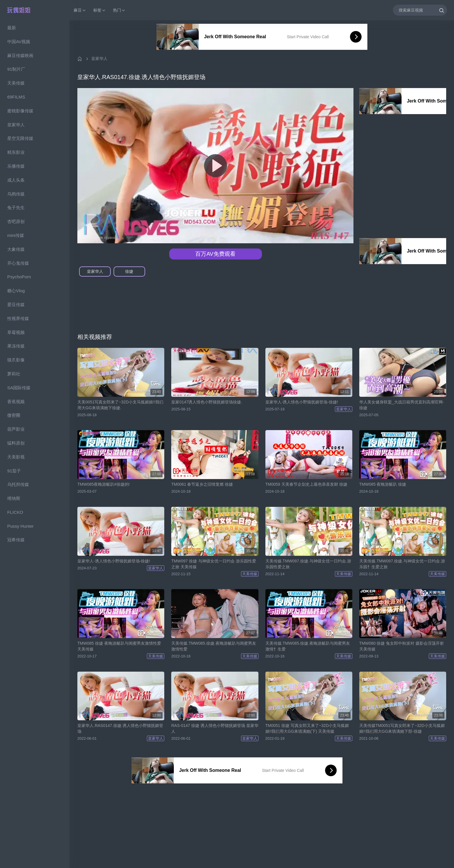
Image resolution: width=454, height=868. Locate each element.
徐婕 (129, 271)
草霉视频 (16, 332)
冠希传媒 (16, 540)
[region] (35, 444)
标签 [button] (100, 10)
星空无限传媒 (20, 138)
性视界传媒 (18, 318)
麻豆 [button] (80, 10)
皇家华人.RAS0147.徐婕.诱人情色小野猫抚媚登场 (120, 728)
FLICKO (15, 512)
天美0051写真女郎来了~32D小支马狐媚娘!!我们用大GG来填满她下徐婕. (120, 405)
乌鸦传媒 (16, 194)
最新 (12, 28)
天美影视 (16, 457)
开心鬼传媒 (18, 263)
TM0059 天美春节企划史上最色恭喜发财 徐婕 (306, 484)
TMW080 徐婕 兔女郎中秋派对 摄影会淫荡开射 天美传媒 (402, 646)
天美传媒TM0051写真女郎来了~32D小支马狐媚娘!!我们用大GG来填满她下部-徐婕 (402, 728)
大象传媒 (16, 249)
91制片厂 (16, 69)
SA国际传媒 (19, 388)
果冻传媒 (16, 346)
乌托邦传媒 (18, 484)
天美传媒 (16, 83)
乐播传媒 (16, 166)
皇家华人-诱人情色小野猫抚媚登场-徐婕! (302, 402)
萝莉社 (14, 374)
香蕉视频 (16, 402)
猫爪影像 (16, 360)
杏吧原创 (16, 221)
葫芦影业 (16, 429)
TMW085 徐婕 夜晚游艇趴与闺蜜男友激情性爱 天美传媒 (119, 646)
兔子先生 (16, 208)
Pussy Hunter (20, 526)
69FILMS (16, 97)
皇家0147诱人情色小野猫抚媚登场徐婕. (207, 402)
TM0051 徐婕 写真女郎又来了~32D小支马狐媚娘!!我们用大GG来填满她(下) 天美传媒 (307, 728)
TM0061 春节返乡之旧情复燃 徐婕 (202, 484)
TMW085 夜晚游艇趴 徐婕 (383, 484)
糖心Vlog (16, 291)
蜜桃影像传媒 (20, 111)
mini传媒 (16, 235)
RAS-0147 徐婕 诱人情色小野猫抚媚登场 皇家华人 (215, 728)
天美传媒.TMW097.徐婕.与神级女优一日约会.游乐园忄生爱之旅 (402, 564)
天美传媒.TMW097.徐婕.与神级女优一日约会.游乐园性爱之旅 (308, 564)
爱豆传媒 (16, 305)
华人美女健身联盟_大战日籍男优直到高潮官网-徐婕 (402, 405)
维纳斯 (14, 498)
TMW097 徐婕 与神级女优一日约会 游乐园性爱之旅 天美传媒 (214, 564)
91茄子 (14, 471)
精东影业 (16, 152)
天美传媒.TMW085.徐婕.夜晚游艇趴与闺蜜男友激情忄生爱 (308, 646)
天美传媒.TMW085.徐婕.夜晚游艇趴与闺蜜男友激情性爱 (214, 646)
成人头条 (16, 180)
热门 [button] (119, 10)
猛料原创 (16, 443)
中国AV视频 (19, 42)
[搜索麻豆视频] (420, 10)
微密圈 (14, 415)
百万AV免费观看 (215, 254)
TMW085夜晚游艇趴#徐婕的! (103, 484)
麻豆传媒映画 (20, 55)
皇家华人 (16, 125)
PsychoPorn (19, 277)
